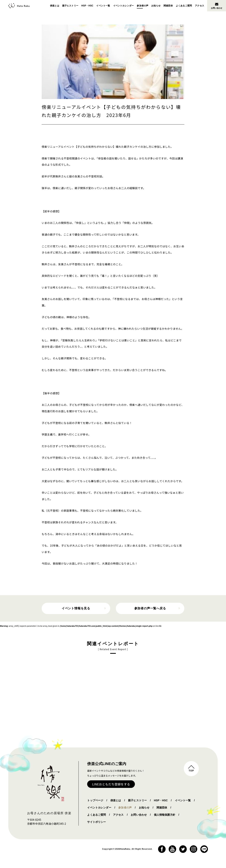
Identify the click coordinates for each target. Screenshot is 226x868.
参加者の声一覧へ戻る (150, 608)
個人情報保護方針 (165, 815)
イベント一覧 (103, 6)
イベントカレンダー (124, 6)
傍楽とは (55, 6)
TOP (191, 771)
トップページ (95, 800)
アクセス (199, 6)
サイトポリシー (96, 822)
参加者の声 (143, 6)
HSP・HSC (87, 6)
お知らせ (156, 6)
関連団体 (168, 6)
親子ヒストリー (70, 6)
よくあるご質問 (184, 6)
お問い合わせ (217, 6)
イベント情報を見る (76, 608)
